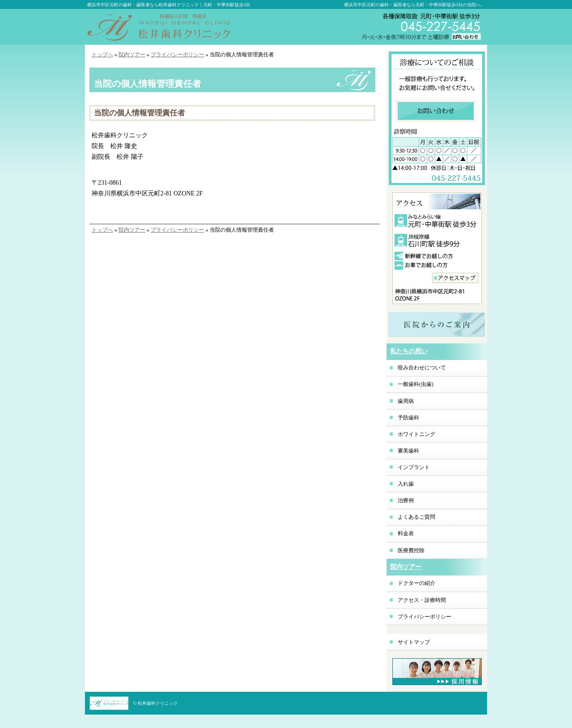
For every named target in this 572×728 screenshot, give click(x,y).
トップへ (102, 55)
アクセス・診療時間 (422, 600)
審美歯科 (408, 451)
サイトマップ (414, 642)
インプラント (414, 467)
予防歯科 (408, 418)
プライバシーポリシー (177, 55)
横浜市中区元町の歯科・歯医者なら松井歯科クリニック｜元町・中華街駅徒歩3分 (169, 5)
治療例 (406, 500)
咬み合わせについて (422, 368)
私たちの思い (409, 351)
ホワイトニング (416, 434)
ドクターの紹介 (416, 583)
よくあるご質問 (416, 517)
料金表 (406, 533)
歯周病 (406, 401)
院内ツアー (132, 55)
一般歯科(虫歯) (416, 384)
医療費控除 (411, 550)
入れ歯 (406, 484)
